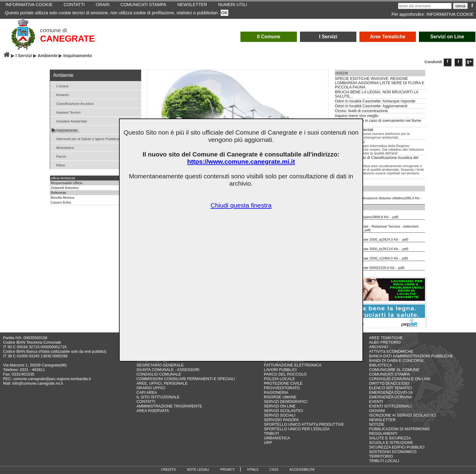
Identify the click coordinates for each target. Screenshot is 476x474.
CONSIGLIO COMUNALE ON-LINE (400, 379)
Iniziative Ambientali (69, 121)
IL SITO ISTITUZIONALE (158, 397)
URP (268, 443)
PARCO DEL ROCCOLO (285, 374)
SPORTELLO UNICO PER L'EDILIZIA (297, 429)
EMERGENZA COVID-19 (391, 392)
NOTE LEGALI (198, 469)
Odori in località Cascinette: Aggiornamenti (371, 106)
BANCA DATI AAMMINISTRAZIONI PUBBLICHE (411, 356)
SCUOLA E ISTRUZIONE (391, 443)
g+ (469, 61)
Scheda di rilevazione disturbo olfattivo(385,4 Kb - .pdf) (379, 198)
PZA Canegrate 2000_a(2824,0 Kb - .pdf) (372, 237)
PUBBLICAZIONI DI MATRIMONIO (399, 429)
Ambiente (48, 56)
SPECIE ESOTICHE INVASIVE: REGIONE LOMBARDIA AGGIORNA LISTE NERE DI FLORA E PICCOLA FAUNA (380, 83)
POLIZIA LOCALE (279, 379)
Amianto (60, 94)
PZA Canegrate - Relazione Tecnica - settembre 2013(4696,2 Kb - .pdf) (377, 226)
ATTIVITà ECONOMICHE (391, 351)
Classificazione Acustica (73, 103)
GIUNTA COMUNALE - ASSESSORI (168, 370)
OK (225, 13)
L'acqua (60, 86)
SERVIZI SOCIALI (280, 415)
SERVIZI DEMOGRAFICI (286, 402)
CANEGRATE (67, 39)
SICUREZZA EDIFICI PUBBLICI (397, 447)
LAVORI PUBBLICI (280, 370)
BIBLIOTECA (381, 365)
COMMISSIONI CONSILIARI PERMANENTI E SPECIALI (185, 379)
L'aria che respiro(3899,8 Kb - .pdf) (367, 215)
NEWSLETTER (382, 420)
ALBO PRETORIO (385, 342)
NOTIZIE (377, 424)
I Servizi (328, 37)
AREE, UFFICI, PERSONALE (162, 383)
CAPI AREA (147, 392)
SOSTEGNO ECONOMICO (393, 452)
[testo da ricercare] (425, 6)
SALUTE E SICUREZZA (390, 438)
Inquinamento (65, 130)
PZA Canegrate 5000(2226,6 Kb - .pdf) (370, 266)
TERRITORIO (381, 456)
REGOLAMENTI (383, 433)
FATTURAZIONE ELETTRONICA (293, 365)
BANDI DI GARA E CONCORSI (396, 361)
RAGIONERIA (276, 392)
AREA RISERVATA (153, 411)
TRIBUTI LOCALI (384, 461)
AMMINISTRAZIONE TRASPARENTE (169, 406)
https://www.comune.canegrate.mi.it (241, 161)
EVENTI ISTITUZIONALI (390, 406)
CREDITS (168, 469)
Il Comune (269, 37)
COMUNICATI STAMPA (389, 374)
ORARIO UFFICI (151, 388)
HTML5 (253, 469)
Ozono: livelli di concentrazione (361, 111)
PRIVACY (228, 469)
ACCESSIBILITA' (302, 469)
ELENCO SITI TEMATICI (391, 388)
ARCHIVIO (379, 347)
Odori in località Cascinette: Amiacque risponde (375, 101)
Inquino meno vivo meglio (357, 116)
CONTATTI (146, 402)
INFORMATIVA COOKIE (450, 14)
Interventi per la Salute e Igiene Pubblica (85, 138)
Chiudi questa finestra (241, 205)
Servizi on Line (447, 37)
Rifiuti (58, 165)
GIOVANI (377, 411)
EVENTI (376, 402)
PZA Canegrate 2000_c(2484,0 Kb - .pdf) (372, 256)
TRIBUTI (271, 433)
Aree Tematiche (388, 37)
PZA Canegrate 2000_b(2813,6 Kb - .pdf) (372, 247)
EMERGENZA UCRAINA (391, 397)
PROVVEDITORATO (282, 388)
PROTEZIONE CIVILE (283, 383)
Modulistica (63, 147)
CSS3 (274, 469)
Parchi (59, 156)
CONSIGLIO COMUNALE (159, 374)
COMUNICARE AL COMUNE (394, 370)
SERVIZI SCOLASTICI (283, 411)
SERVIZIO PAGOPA (281, 420)
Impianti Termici (66, 112)
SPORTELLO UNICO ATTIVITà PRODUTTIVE (304, 424)
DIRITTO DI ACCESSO (389, 383)
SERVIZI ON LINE (280, 406)
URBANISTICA (277, 438)
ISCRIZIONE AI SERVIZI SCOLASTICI (403, 415)
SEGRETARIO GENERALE (160, 365)
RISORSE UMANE (280, 397)
